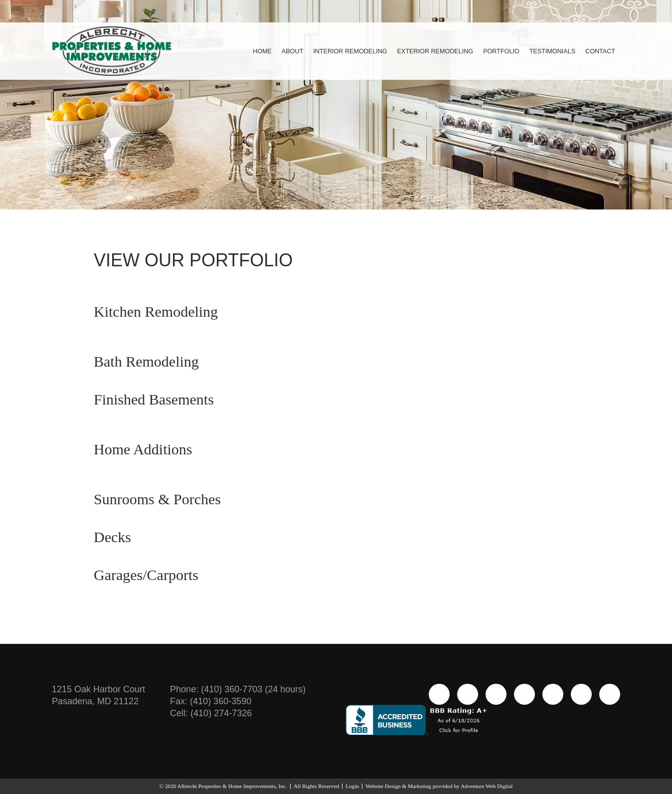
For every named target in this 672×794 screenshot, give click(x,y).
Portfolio (499, 51)
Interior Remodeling (342, 51)
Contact (600, 51)
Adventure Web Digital (504, 786)
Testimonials (551, 51)
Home (250, 51)
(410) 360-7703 (242, 689)
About (282, 51)
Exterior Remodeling (430, 51)
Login (354, 786)
